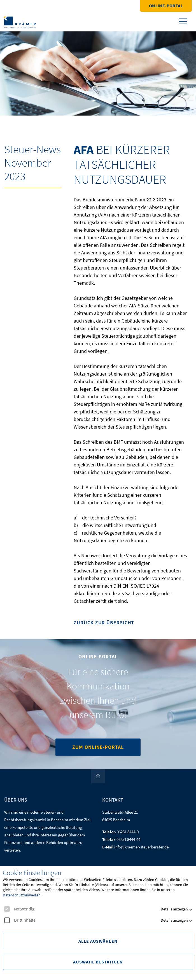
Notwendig (19, 909)
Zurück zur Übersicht (104, 623)
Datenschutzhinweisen (22, 895)
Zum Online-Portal (98, 747)
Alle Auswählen (98, 941)
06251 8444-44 (128, 839)
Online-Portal (166, 6)
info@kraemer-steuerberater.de (141, 847)
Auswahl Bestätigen (98, 962)
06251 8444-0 (128, 832)
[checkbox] (7, 909)
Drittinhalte (20, 920)
